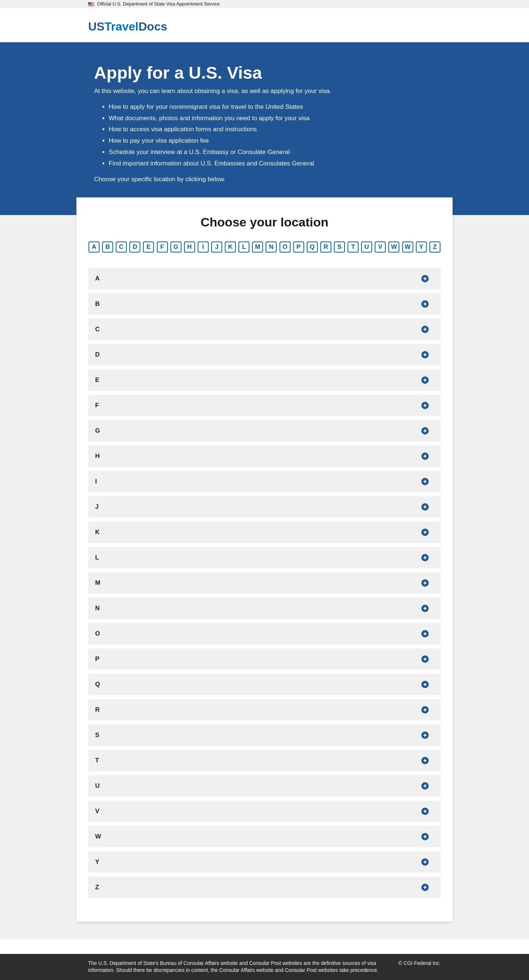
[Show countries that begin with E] (264, 380)
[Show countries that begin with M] (264, 583)
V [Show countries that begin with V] (380, 247)
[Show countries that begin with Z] (264, 887)
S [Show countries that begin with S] (339, 247)
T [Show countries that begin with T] (353, 247)
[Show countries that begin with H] (264, 456)
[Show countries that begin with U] (264, 786)
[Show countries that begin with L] (264, 558)
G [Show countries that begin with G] (176, 247)
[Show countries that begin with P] (264, 659)
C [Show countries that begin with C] (121, 247)
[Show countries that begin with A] (264, 279)
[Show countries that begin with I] (264, 482)
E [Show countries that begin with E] (149, 247)
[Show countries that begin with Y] (264, 862)
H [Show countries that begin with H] (190, 247)
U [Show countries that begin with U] (367, 247)
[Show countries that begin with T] (264, 761)
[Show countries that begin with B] (264, 304)
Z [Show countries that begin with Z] (435, 247)
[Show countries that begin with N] (264, 608)
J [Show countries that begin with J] (217, 247)
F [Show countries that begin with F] (162, 247)
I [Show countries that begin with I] (203, 247)
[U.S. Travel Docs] (128, 26)
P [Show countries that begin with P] (298, 247)
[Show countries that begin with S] (264, 735)
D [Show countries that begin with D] (135, 247)
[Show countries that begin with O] (264, 634)
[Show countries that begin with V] (264, 811)
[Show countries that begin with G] (264, 431)
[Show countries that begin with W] (264, 837)
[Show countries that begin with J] (264, 507)
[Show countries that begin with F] (264, 405)
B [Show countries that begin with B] (108, 247)
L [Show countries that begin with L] (244, 247)
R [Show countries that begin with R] (326, 247)
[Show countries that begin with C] (264, 329)
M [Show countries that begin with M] (258, 247)
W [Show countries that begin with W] (394, 247)
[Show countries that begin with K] (264, 532)
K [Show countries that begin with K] (230, 247)
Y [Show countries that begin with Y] (421, 247)
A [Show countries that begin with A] (94, 247)
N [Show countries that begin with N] (271, 247)
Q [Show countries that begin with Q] (312, 247)
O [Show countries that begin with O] (285, 247)
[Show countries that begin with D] (264, 355)
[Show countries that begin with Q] (264, 684)
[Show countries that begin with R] (264, 710)
